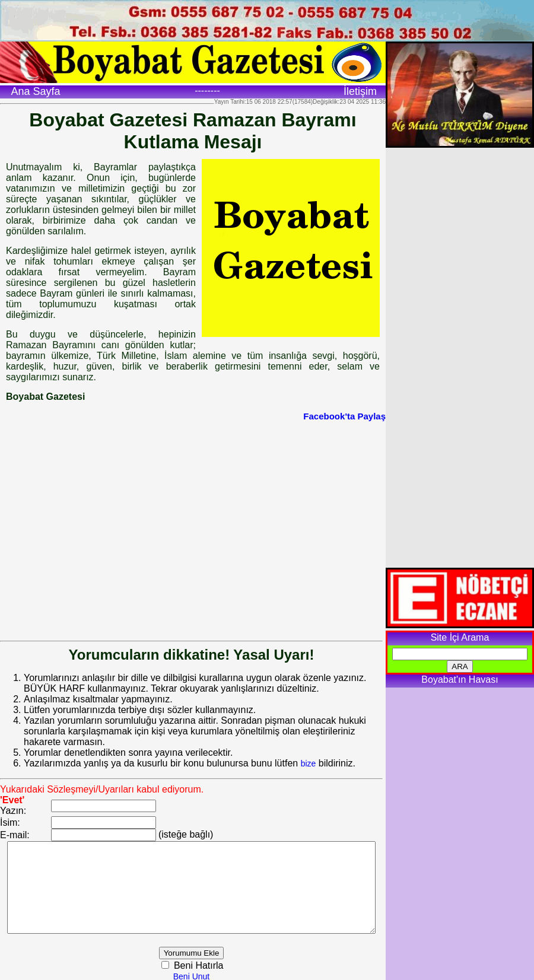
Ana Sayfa (35, 91)
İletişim (360, 91)
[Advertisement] (111, 522)
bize (309, 753)
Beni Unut (206, 975)
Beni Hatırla (212, 964)
